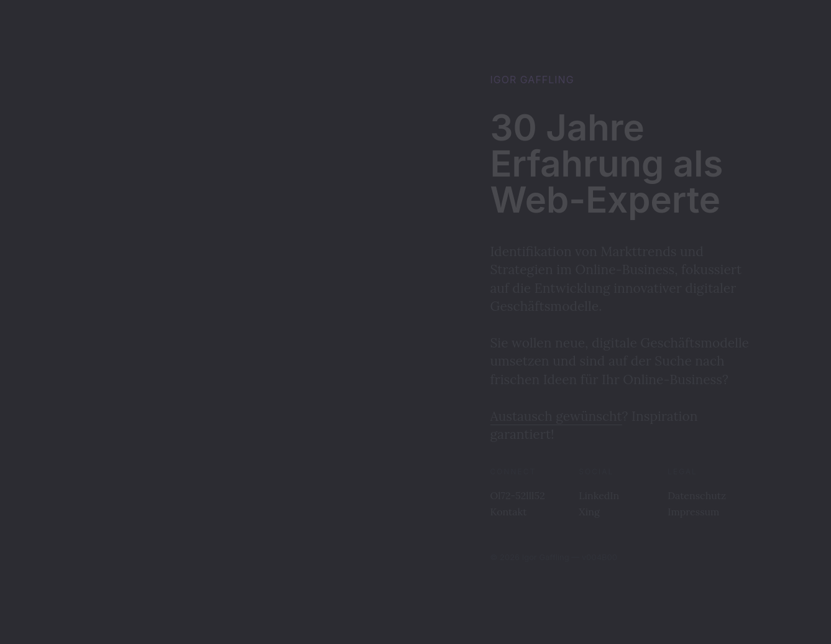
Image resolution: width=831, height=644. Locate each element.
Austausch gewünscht (556, 416)
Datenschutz (697, 495)
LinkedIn (599, 495)
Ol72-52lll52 (518, 495)
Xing (589, 512)
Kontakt (509, 512)
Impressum (693, 512)
